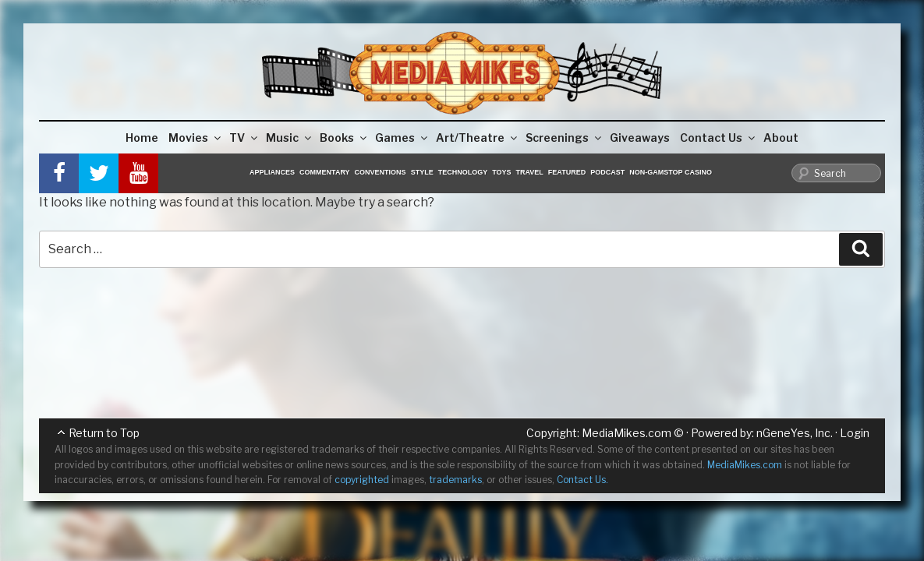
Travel (530, 172)
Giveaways (640, 138)
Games (402, 138)
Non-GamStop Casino (671, 172)
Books (344, 138)
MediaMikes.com (627, 433)
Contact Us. (582, 480)
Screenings (565, 138)
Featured (567, 172)
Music (290, 138)
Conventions (381, 172)
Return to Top (104, 433)
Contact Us (719, 138)
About (781, 138)
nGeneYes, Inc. (795, 433)
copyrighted (362, 480)
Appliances (272, 172)
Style (422, 172)
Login (855, 433)
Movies (196, 138)
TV (244, 138)
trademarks (455, 480)
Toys (501, 172)
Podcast (607, 172)
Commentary (325, 172)
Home (142, 138)
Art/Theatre (478, 138)
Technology (463, 172)
